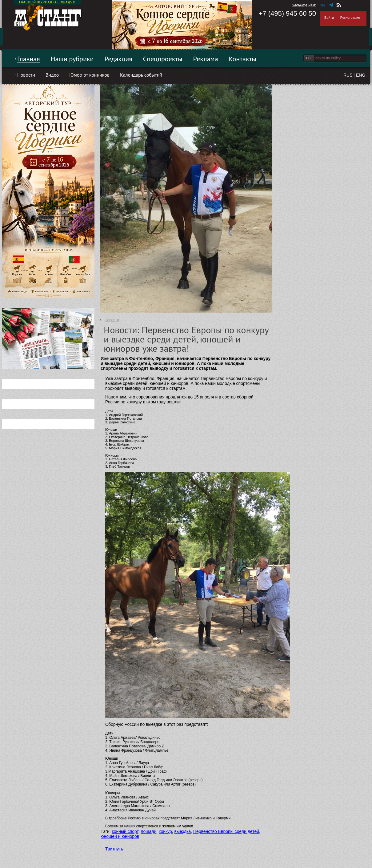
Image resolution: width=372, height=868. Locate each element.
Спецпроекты (163, 59)
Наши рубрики (72, 59)
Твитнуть (114, 849)
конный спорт (125, 831)
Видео (52, 75)
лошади (148, 831)
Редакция (118, 59)
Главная (29, 59)
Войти (329, 18)
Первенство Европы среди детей (226, 831)
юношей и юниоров (120, 836)
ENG (361, 75)
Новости (26, 75)
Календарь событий (141, 75)
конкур (165, 831)
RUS (348, 75)
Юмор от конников (89, 75)
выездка (183, 831)
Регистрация (350, 18)
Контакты (243, 59)
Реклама (206, 59)
